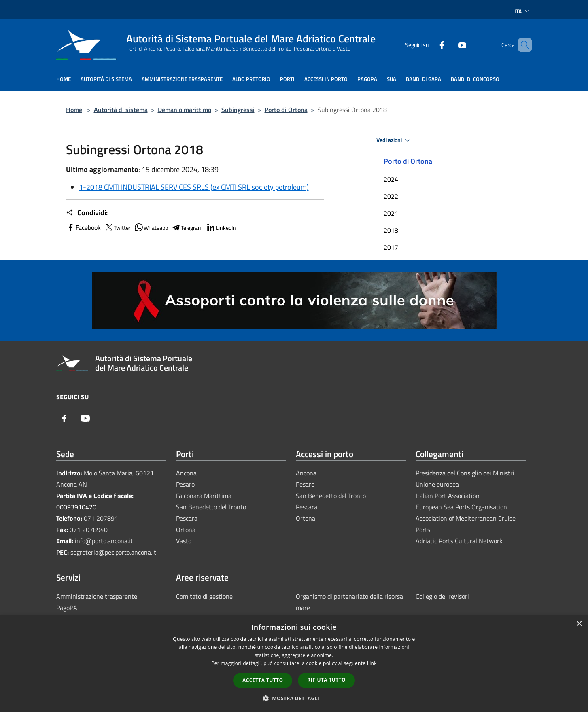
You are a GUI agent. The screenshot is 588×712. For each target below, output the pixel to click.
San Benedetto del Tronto (211, 507)
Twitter (117, 227)
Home (74, 110)
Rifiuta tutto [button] (326, 680)
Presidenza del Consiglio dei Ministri (465, 473)
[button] (294, 698)
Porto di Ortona (286, 110)
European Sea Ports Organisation (461, 507)
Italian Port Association (448, 496)
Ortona (186, 530)
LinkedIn (221, 227)
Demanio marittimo (185, 110)
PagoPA (67, 608)
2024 (391, 179)
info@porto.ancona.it (104, 541)
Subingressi (238, 110)
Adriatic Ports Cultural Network (459, 541)
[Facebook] (430, 45)
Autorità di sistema (121, 110)
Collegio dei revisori (442, 596)
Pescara (187, 518)
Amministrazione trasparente (97, 596)
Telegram (187, 227)
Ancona (186, 473)
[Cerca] (522, 45)
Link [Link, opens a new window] (372, 663)
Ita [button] (522, 11)
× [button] (579, 624)
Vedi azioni (395, 140)
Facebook (83, 227)
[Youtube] (450, 45)
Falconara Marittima (204, 496)
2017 (391, 247)
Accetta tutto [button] (263, 680)
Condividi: (87, 213)
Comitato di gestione (204, 596)
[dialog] (294, 664)
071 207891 (101, 518)
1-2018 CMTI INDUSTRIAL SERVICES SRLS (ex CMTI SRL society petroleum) (194, 187)
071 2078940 (89, 530)
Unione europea (437, 484)
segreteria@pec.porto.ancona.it (113, 552)
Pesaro (185, 484)
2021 (391, 213)
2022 (391, 196)
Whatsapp (151, 227)
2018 (391, 230)
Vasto (184, 541)
